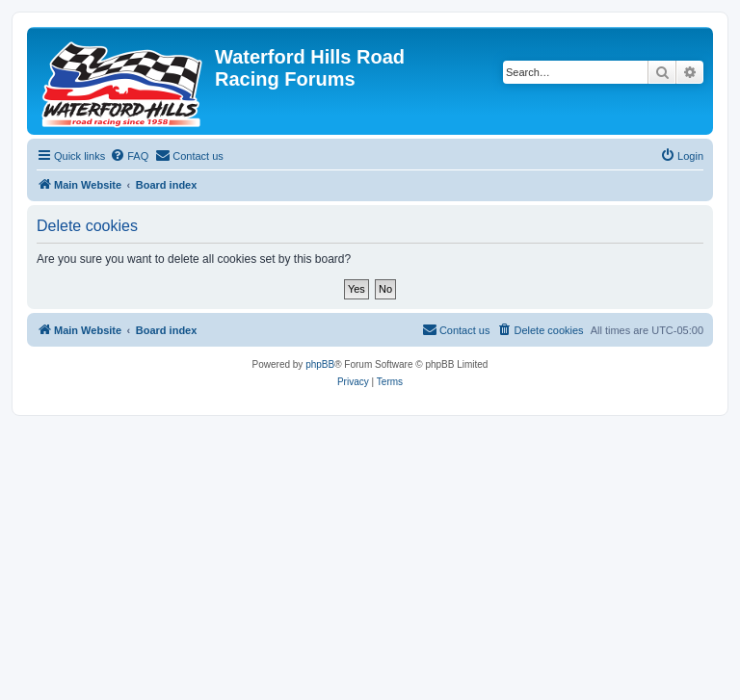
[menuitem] (129, 156)
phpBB (320, 364)
